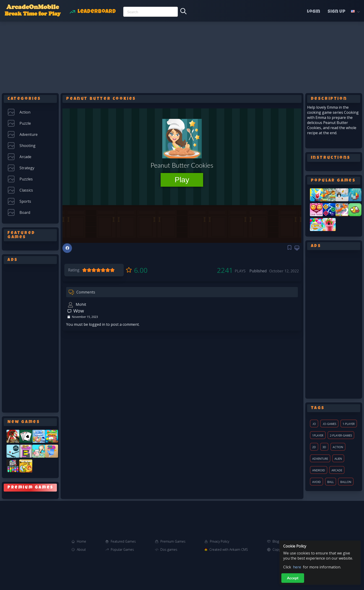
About (81, 549)
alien (338, 459)
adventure (320, 459)
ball (331, 482)
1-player (349, 424)
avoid (317, 482)
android (319, 470)
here (297, 567)
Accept (293, 578)
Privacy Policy (219, 541)
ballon (346, 482)
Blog (276, 541)
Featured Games (123, 541)
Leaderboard (97, 12)
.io (314, 424)
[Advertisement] (182, 56)
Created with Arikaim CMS (229, 549)
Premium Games (173, 541)
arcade (337, 470)
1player (318, 435)
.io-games (329, 424)
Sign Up (336, 12)
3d (324, 447)
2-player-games (341, 435)
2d (314, 447)
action (338, 447)
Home (81, 541)
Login (314, 12)
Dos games (169, 549)
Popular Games (122, 549)
